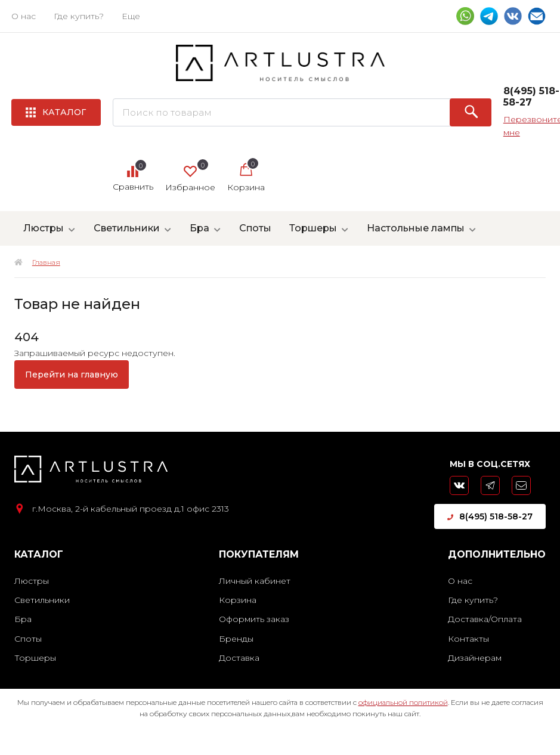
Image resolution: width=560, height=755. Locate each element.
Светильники (127, 228)
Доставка (239, 658)
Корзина (238, 600)
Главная (46, 262)
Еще (131, 16)
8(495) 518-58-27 (490, 516)
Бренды (236, 639)
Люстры (44, 228)
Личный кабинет (255, 581)
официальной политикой (403, 702)
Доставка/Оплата (485, 619)
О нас (24, 16)
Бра (199, 228)
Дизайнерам (475, 658)
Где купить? (79, 16)
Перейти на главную (72, 375)
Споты (255, 228)
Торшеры (313, 228)
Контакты (468, 639)
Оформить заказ (254, 619)
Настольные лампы (416, 228)
